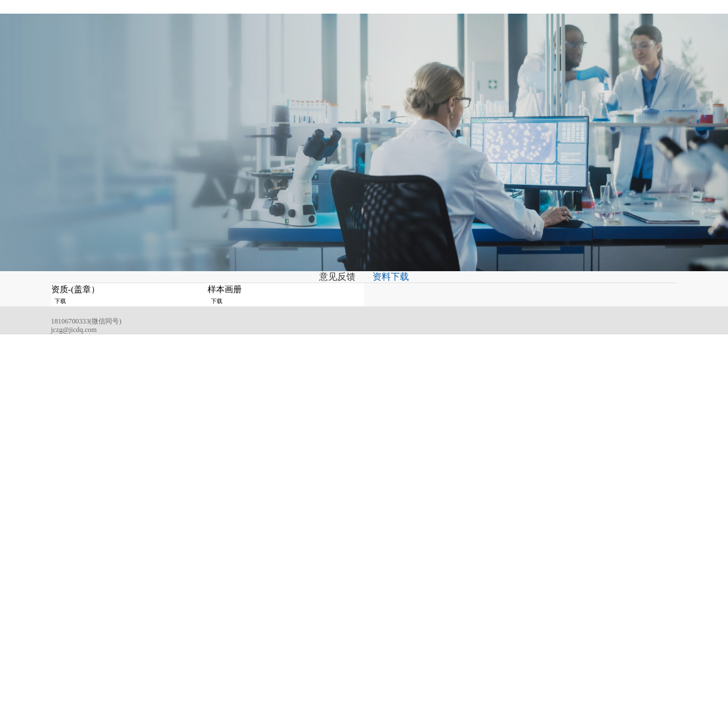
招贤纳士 (446, 18)
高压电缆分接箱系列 (319, 629)
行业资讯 (385, 606)
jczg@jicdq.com (86, 632)
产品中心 (237, 18)
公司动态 (385, 594)
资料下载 (396, 322)
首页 (144, 18)
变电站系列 (307, 606)
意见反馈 (332, 322)
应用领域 (338, 18)
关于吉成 (187, 18)
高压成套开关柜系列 (319, 617)
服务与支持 (392, 18)
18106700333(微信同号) (98, 619)
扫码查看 (659, 579)
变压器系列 (307, 594)
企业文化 (251, 606)
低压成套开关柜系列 (319, 641)
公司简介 (251, 594)
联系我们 (496, 18)
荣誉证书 (251, 617)
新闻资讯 (287, 18)
